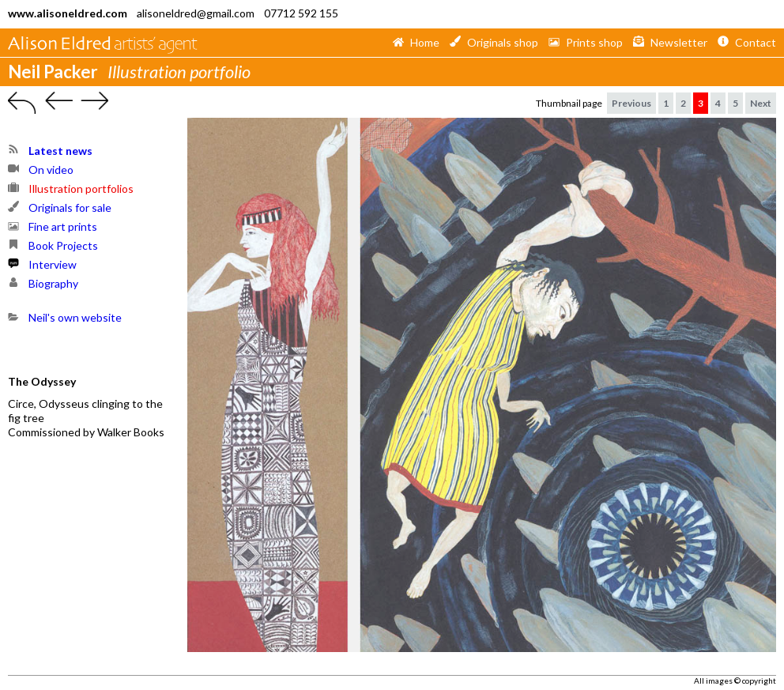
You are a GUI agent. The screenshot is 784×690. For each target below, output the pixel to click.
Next (761, 103)
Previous (631, 103)
